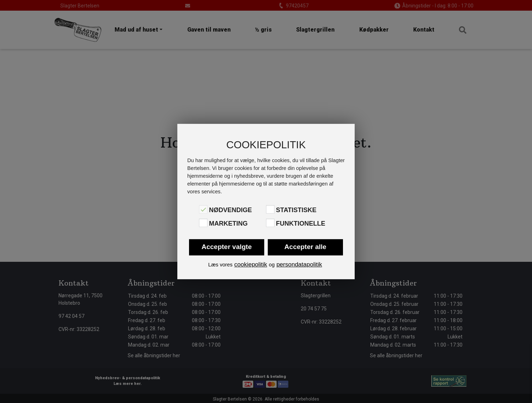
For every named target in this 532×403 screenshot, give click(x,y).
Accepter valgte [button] (227, 247)
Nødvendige (230, 210)
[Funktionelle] (270, 223)
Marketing (228, 223)
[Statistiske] (270, 209)
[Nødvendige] (203, 209)
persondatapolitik (299, 264)
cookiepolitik (251, 264)
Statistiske (296, 210)
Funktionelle (301, 223)
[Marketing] (203, 223)
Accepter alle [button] (305, 247)
